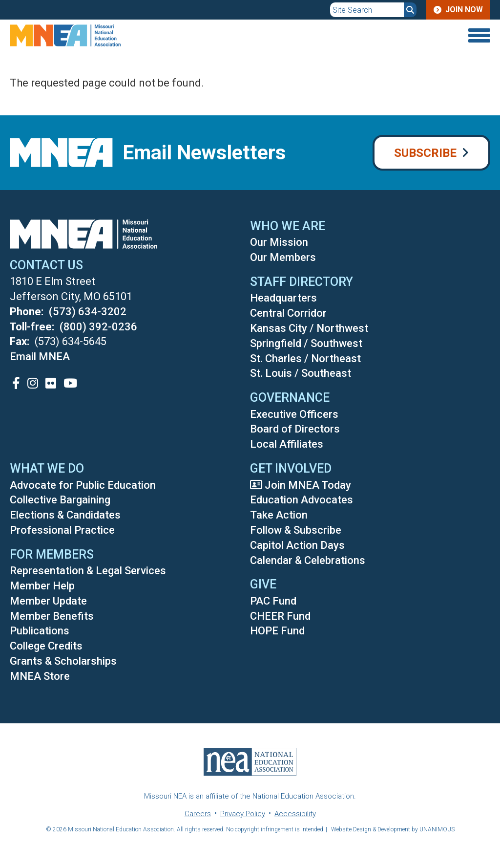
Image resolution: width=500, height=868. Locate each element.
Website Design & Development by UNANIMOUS (393, 829)
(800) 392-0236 (98, 327)
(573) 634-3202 (88, 312)
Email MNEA (40, 357)
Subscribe (425, 153)
